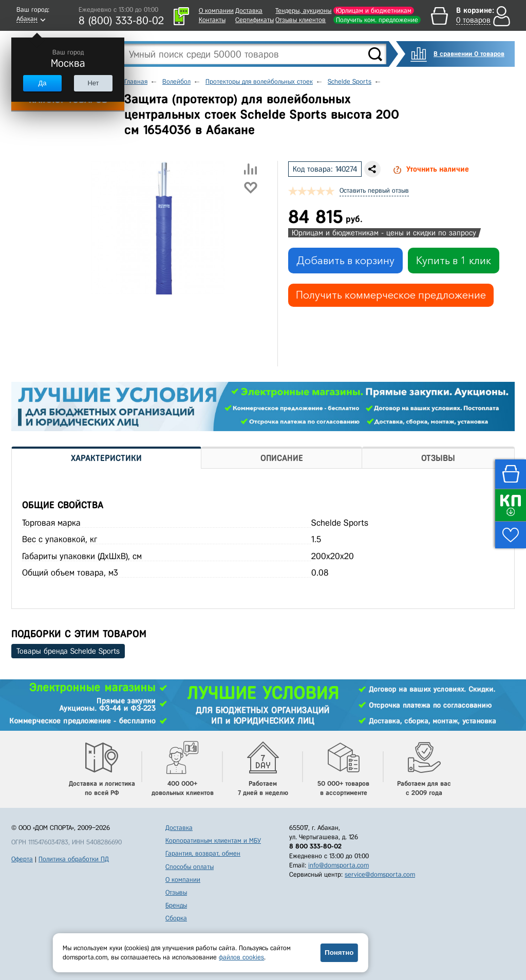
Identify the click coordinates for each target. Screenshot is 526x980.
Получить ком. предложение (377, 20)
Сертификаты (255, 20)
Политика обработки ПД (74, 859)
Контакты (212, 20)
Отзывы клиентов (300, 20)
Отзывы (176, 892)
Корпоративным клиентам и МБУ (213, 840)
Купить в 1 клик (454, 261)
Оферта (22, 859)
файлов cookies (241, 957)
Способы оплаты (190, 867)
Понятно (339, 953)
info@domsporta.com (339, 865)
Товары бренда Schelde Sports (68, 651)
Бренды (176, 905)
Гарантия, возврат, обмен (203, 853)
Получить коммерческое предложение (391, 295)
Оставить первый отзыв (374, 190)
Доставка (249, 11)
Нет (93, 83)
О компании (216, 11)
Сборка (176, 918)
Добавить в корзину (345, 261)
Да (42, 83)
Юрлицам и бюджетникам (374, 11)
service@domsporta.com (380, 874)
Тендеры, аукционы (303, 11)
